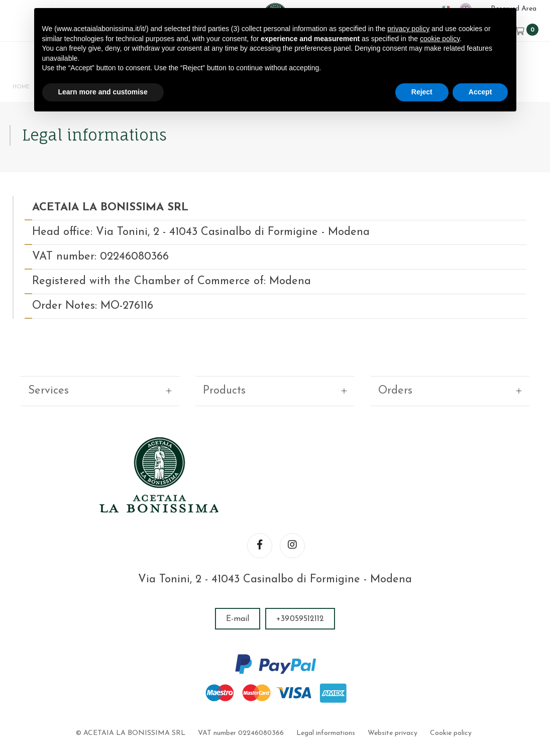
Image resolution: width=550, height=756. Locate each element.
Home (23, 89)
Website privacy (392, 696)
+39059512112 (300, 582)
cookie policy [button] (440, 39)
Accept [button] (480, 92)
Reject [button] (422, 92)
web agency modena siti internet (275, 728)
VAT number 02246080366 (241, 696)
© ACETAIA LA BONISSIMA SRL (132, 696)
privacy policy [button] (408, 29)
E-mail (238, 582)
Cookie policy (450, 696)
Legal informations (326, 696)
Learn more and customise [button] (103, 92)
